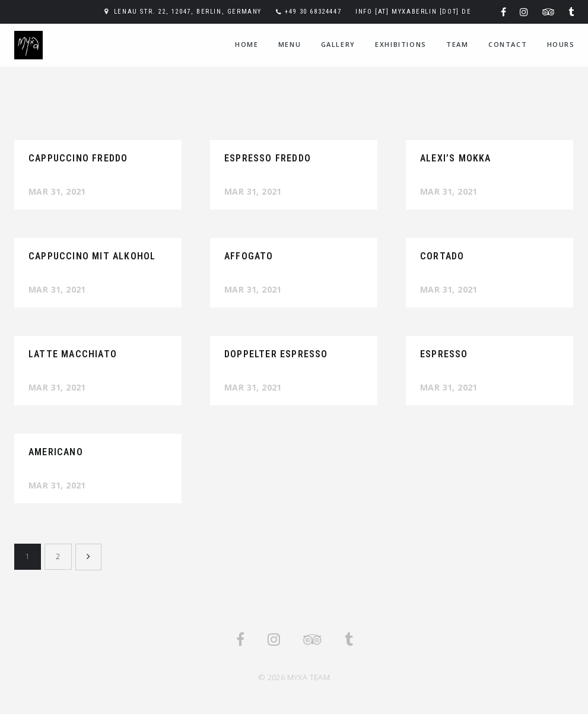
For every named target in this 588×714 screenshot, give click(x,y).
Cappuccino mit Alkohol (92, 256)
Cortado (442, 256)
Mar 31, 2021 (57, 191)
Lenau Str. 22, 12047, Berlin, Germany (188, 12)
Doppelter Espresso (276, 354)
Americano (56, 452)
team (457, 44)
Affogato (249, 256)
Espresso (444, 354)
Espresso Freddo (268, 158)
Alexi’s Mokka (456, 158)
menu (290, 44)
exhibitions (401, 44)
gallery (338, 44)
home (247, 44)
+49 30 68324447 (313, 12)
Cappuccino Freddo (78, 158)
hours (561, 44)
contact (508, 44)
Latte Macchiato (73, 354)
